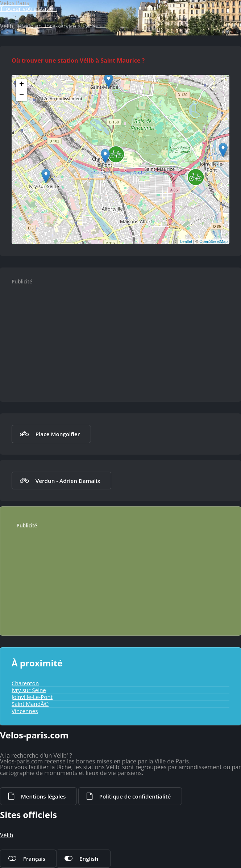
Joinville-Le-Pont (32, 697)
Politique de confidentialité (135, 796)
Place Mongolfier (58, 434)
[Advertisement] (128, 340)
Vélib (7, 835)
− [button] (22, 96)
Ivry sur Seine (29, 690)
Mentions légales (43, 796)
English (89, 859)
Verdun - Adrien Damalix (68, 481)
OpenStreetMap (213, 241)
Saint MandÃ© (30, 704)
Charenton (25, 683)
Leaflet (186, 241)
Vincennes (25, 711)
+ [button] (22, 85)
